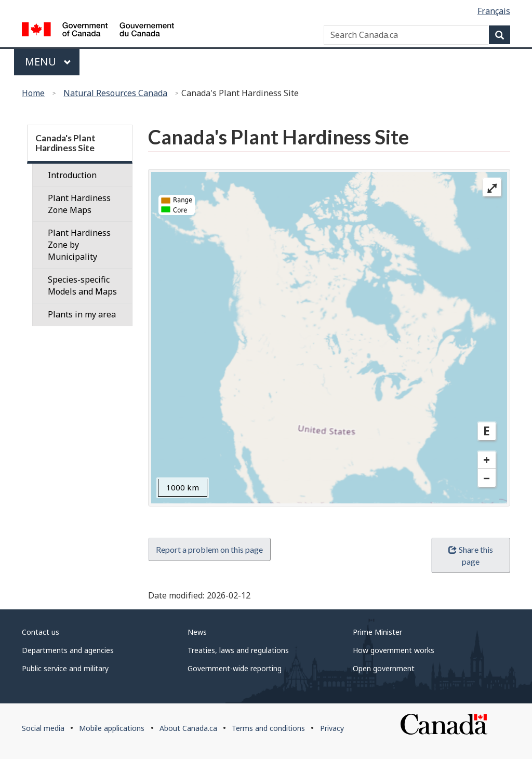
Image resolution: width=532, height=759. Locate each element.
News (197, 632)
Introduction (72, 175)
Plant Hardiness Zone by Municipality (79, 245)
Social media (43, 728)
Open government (384, 668)
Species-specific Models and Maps (82, 285)
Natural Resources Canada (115, 93)
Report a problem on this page (209, 549)
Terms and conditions (268, 728)
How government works (394, 650)
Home (33, 93)
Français (494, 11)
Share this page (470, 555)
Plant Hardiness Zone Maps (79, 204)
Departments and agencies (68, 650)
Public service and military (65, 668)
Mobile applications (112, 728)
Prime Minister (377, 632)
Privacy (332, 728)
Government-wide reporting (235, 668)
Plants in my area (82, 314)
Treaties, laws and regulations (238, 650)
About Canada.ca (188, 728)
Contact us (41, 632)
